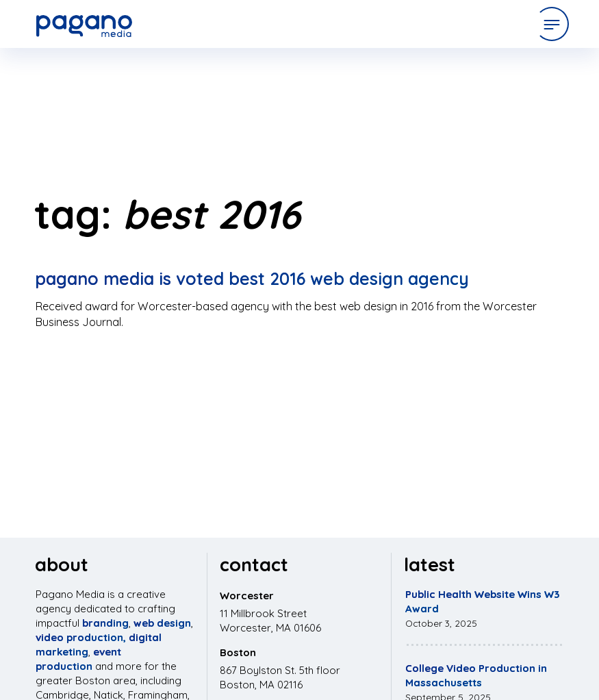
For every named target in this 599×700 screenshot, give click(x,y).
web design (162, 623)
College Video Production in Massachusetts (476, 675)
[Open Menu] (552, 24)
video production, (81, 637)
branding (105, 623)
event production (78, 659)
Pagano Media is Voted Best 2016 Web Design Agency (252, 278)
